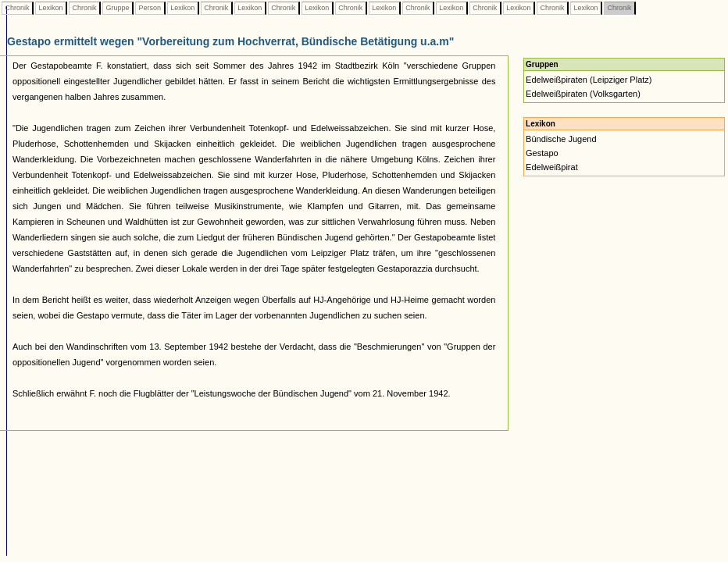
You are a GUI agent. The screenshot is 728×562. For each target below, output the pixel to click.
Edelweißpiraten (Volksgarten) (583, 94)
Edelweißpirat (552, 167)
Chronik (17, 8)
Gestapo (542, 153)
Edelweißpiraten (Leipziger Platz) (589, 80)
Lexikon (51, 8)
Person (150, 8)
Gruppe (118, 8)
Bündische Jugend (561, 139)
